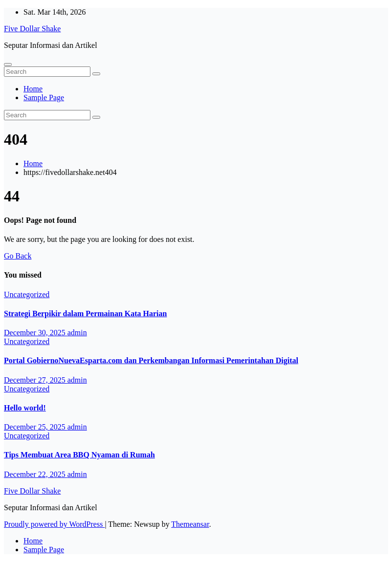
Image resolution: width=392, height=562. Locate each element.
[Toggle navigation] (8, 65)
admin (77, 333)
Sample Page (44, 97)
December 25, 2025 (36, 427)
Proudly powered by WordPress (54, 524)
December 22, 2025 (36, 474)
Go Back (18, 256)
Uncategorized (27, 294)
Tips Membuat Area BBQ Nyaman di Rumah (79, 455)
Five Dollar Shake (32, 29)
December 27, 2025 (36, 380)
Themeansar (190, 524)
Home (33, 89)
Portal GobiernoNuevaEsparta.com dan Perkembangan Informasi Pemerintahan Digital (151, 360)
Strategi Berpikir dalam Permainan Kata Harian (85, 313)
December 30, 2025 (36, 333)
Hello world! (25, 408)
